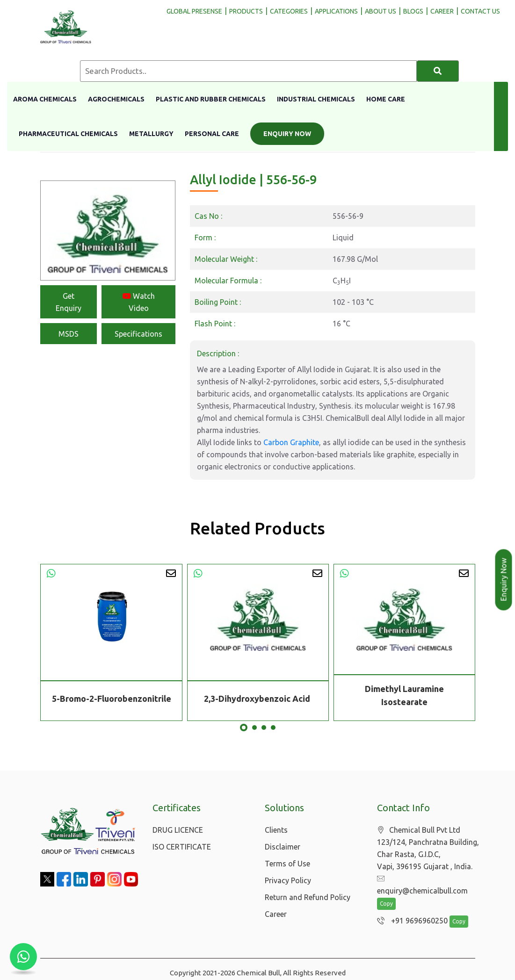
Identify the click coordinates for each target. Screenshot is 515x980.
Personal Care (212, 134)
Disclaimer (283, 847)
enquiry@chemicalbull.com (427, 879)
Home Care (386, 99)
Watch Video (139, 302)
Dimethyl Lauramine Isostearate (404, 695)
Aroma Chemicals (45, 99)
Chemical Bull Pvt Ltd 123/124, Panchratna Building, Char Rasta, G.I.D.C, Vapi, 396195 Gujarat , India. (428, 848)
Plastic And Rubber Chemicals (211, 99)
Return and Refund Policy (308, 897)
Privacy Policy (288, 880)
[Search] (438, 71)
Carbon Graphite (291, 442)
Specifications (138, 334)
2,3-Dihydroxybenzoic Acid (258, 699)
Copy (386, 892)
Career (276, 914)
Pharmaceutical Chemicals (68, 134)
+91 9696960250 (410, 909)
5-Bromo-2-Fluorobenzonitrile (112, 699)
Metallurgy (151, 134)
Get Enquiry (69, 302)
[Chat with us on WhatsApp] (23, 957)
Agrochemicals (116, 99)
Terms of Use (287, 864)
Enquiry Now (287, 134)
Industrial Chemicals (316, 99)
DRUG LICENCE (178, 830)
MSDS (69, 334)
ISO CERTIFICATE (182, 847)
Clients (276, 830)
